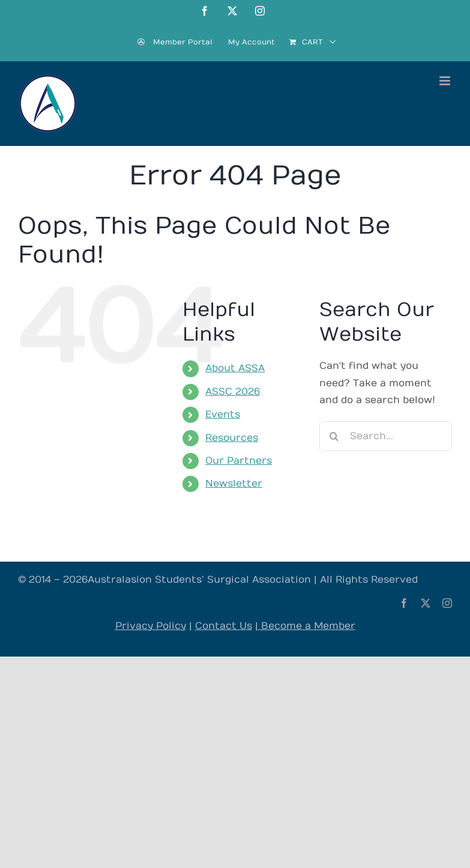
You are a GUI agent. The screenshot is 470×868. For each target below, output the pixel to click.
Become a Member (307, 626)
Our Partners (239, 461)
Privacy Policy (151, 626)
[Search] (334, 436)
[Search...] (386, 436)
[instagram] (447, 603)
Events (223, 414)
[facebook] (404, 603)
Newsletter (234, 484)
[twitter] (426, 603)
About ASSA (235, 368)
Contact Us (224, 626)
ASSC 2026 (233, 392)
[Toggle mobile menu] (446, 81)
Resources (232, 438)
